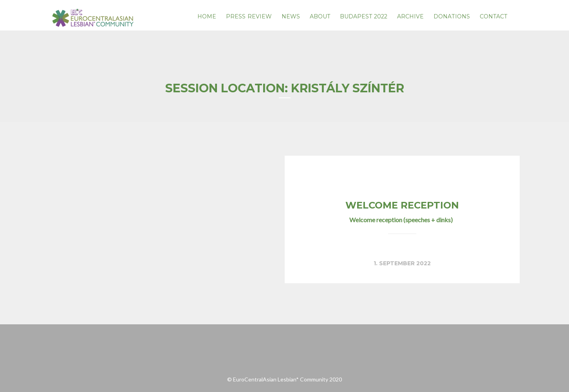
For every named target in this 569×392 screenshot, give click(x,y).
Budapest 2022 (364, 16)
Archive (411, 16)
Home (207, 16)
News (291, 16)
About (320, 16)
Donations (452, 16)
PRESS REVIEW (249, 16)
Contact (494, 16)
